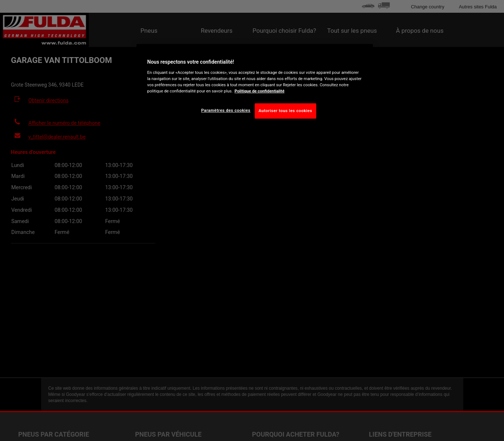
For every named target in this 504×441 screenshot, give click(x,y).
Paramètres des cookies (226, 110)
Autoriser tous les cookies (285, 111)
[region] (255, 87)
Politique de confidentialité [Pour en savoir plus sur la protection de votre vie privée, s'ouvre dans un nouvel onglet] (259, 91)
